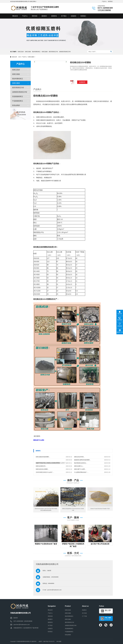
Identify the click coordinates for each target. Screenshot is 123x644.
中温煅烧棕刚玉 (18, 101)
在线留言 (50, 629)
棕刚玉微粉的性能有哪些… (43, 457)
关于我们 (50, 625)
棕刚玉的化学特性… (80, 457)
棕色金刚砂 (16, 105)
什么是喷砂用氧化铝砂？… (81, 472)
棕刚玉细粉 (28, 52)
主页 (19, 57)
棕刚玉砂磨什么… (79, 466)
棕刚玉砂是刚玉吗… (41, 466)
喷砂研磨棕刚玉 (36, 52)
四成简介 (84, 610)
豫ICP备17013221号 (49, 641)
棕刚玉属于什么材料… (80, 469)
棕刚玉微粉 (45, 52)
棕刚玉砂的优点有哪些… (42, 469)
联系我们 (110, 1)
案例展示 (50, 619)
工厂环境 (84, 616)
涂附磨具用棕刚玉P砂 (65, 52)
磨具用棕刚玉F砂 (53, 52)
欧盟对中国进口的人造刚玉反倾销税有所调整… (48, 463)
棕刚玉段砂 (21, 52)
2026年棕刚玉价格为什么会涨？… (45, 472)
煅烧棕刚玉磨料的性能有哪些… (83, 460)
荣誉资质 (50, 616)
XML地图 (59, 641)
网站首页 (50, 610)
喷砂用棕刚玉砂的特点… (81, 463)
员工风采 (84, 613)
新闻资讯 (50, 622)
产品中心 (104, 1)
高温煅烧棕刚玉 (18, 96)
